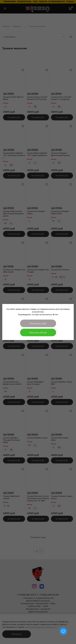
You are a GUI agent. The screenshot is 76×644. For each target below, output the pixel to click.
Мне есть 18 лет (38, 333)
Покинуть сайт (38, 323)
